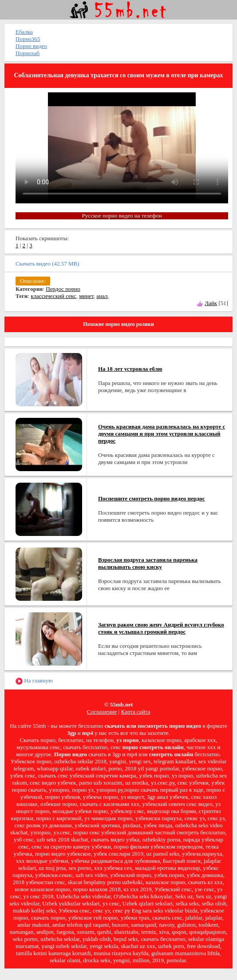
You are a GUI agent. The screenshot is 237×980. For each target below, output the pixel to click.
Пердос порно (63, 289)
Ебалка (24, 32)
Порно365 (28, 39)
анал (102, 296)
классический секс (53, 296)
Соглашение (102, 712)
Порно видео (31, 46)
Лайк (211, 303)
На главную (34, 681)
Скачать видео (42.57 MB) (47, 264)
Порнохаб (28, 53)
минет (86, 296)
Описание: (33, 281)
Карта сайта (135, 712)
